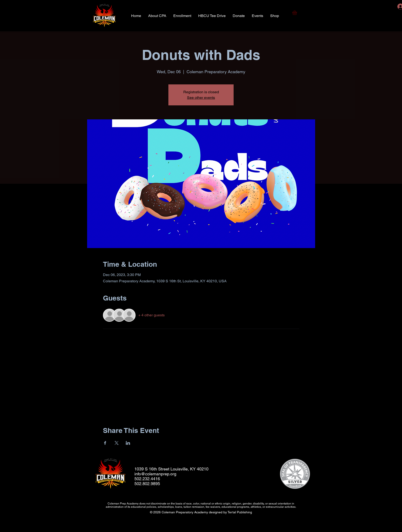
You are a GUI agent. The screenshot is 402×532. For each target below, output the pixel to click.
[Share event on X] (117, 443)
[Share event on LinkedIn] (128, 443)
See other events (201, 98)
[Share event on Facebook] (105, 443)
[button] (297, 13)
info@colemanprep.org (155, 474)
